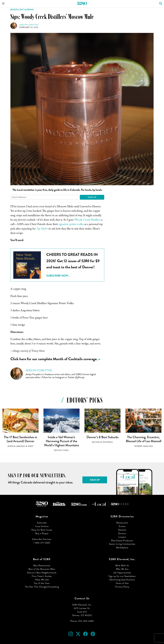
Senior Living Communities (122, 544)
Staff (31, 446)
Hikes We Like (42, 580)
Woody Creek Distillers (88, 220)
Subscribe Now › (58, 276)
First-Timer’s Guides (42, 576)
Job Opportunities (122, 573)
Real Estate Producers (122, 541)
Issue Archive (42, 526)
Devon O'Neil (61, 450)
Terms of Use (122, 583)
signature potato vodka (71, 225)
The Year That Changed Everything (42, 587)
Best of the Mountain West (42, 569)
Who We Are (122, 569)
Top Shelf (41, 229)
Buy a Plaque (42, 533)
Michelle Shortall (102, 442)
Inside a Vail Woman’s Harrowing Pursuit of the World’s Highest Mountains (61, 441)
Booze (14, 10)
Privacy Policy (122, 587)
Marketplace (122, 548)
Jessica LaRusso (16, 446)
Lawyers (122, 537)
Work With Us (122, 566)
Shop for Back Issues (42, 530)
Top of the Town (42, 583)
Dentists (122, 530)
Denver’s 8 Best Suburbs (103, 437)
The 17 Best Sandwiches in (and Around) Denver (20, 439)
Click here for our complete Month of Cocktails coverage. (54, 359)
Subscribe (42, 523)
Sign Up (92, 197)
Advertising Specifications (122, 580)
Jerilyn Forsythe (29, 25)
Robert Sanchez (144, 446)
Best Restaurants (42, 566)
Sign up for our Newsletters (122, 576)
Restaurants (122, 523)
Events (122, 526)
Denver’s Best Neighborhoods (42, 573)
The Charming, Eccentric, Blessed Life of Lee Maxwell (144, 439)
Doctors (122, 533)
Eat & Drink (27, 10)
